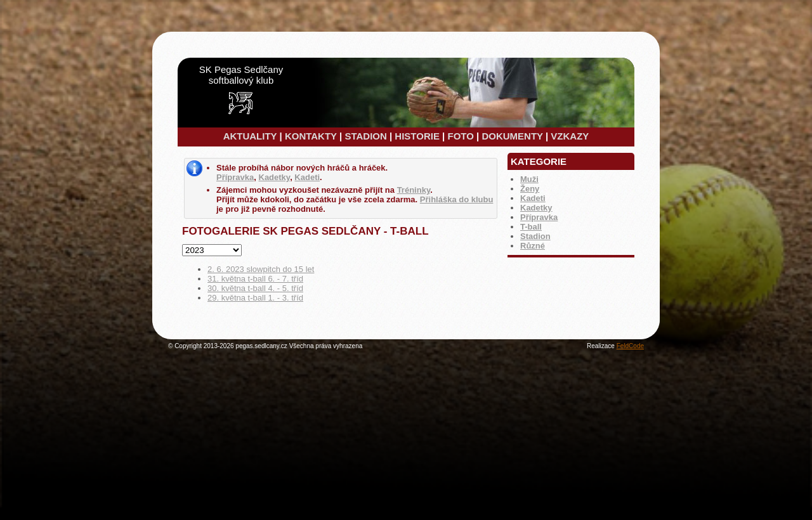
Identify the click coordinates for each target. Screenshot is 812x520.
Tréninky (414, 190)
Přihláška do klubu (457, 199)
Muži (529, 179)
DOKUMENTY (512, 136)
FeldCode (630, 346)
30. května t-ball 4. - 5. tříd (255, 288)
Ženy (530, 189)
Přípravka (539, 217)
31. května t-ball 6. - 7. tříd (255, 279)
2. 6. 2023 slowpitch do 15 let (261, 269)
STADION (365, 136)
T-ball (531, 227)
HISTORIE (417, 136)
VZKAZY (570, 136)
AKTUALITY (250, 136)
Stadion (535, 236)
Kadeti (533, 198)
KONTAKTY (311, 136)
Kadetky (536, 208)
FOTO (460, 136)
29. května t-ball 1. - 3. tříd (255, 298)
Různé (533, 246)
